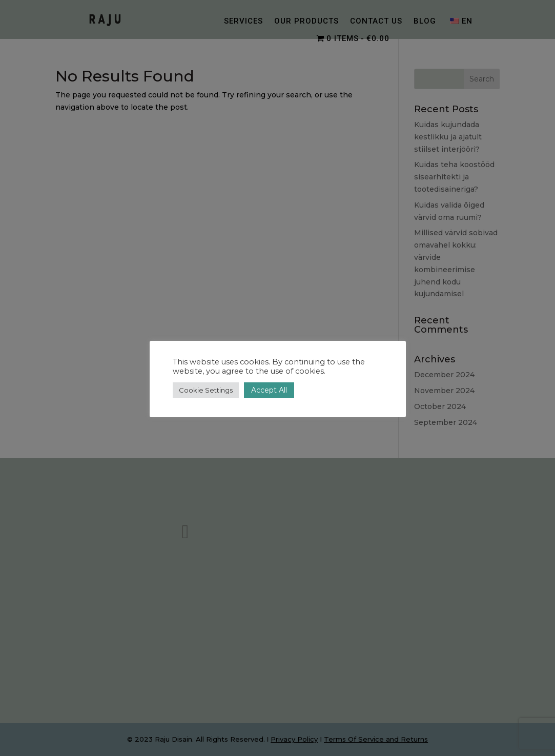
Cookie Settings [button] (206, 390)
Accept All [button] (269, 390)
